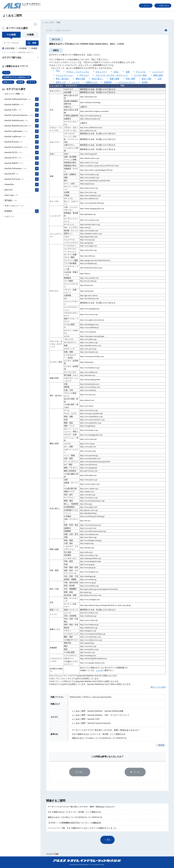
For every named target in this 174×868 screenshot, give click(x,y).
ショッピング (158, 72)
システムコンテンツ (127, 82)
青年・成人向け (63, 79)
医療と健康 (114, 79)
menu (36, 24)
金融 (128, 72)
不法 (58, 71)
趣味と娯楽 (80, 79)
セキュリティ (101, 72)
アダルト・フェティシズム (78, 72)
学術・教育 (130, 79)
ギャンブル (141, 72)
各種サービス (92, 82)
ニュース (76, 82)
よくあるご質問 (48, 22)
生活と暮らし (97, 79)
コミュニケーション (64, 75)
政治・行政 (147, 79)
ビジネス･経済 (140, 75)
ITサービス (84, 75)
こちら (98, 670)
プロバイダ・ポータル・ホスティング (112, 75)
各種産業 (108, 82)
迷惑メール (61, 82)
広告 (160, 79)
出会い (116, 72)
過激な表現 (158, 75)
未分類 (145, 82)
